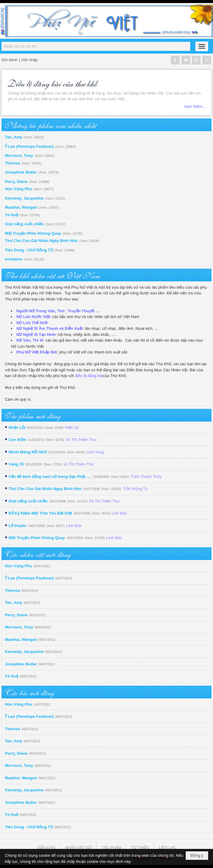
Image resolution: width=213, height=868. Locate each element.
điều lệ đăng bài (89, 376)
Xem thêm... (195, 106)
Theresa (12, 163)
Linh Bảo (119, 513)
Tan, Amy (14, 137)
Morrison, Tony (19, 156)
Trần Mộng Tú (135, 489)
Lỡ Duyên (17, 526)
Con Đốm (17, 440)
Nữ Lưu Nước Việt (33, 317)
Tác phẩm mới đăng (33, 415)
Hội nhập (30, 60)
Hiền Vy (72, 427)
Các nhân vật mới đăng (38, 554)
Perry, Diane (16, 182)
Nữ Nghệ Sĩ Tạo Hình (36, 335)
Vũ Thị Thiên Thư (81, 440)
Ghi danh (10, 60)
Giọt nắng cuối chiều (24, 224)
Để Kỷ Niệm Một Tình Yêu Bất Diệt (40, 513)
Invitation (14, 259)
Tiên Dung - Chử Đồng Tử (29, 250)
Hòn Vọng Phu (19, 189)
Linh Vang (95, 452)
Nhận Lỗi (17, 427)
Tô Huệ (12, 215)
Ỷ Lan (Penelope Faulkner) (29, 146)
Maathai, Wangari (21, 207)
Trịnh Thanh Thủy (146, 477)
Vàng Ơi (16, 464)
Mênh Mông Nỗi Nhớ (28, 452)
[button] (202, 46)
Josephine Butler (21, 172)
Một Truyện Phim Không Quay (33, 233)
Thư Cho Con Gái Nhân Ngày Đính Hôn (41, 241)
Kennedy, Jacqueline (24, 198)
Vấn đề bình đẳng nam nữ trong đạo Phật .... (50, 477)
